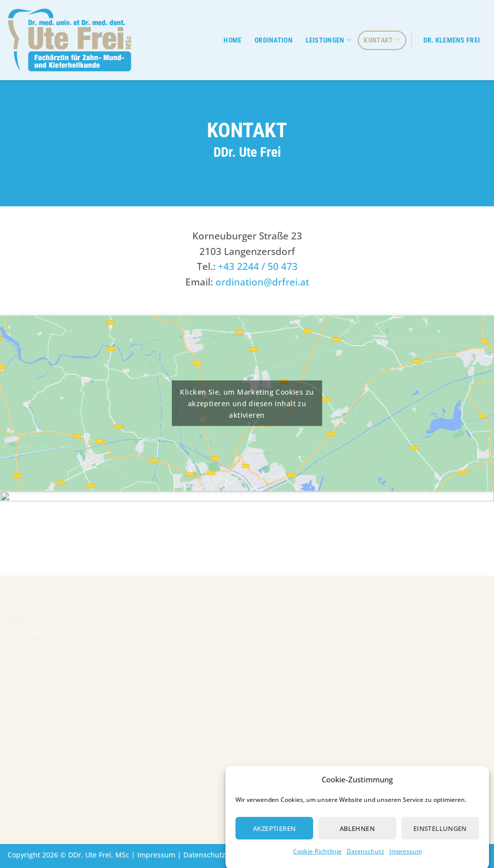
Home (232, 40)
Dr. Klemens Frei (452, 40)
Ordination (274, 40)
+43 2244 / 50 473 (258, 266)
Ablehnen (357, 834)
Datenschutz (365, 857)
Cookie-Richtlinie (317, 857)
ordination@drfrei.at (262, 281)
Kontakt (382, 40)
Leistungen (328, 40)
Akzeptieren (274, 834)
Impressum (406, 857)
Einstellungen (440, 834)
